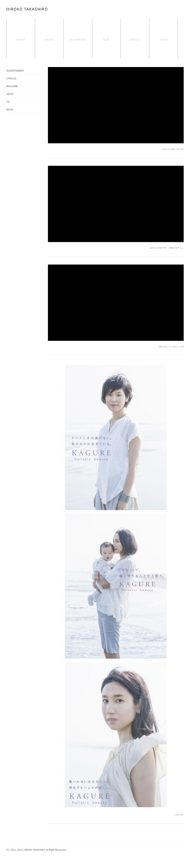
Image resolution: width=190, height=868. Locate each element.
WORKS (21, 40)
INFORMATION (78, 40)
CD (8, 102)
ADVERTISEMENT (15, 71)
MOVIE (10, 110)
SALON (164, 40)
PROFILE (49, 40)
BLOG (106, 40)
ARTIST (10, 94)
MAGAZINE (12, 86)
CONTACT (135, 40)
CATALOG (11, 79)
